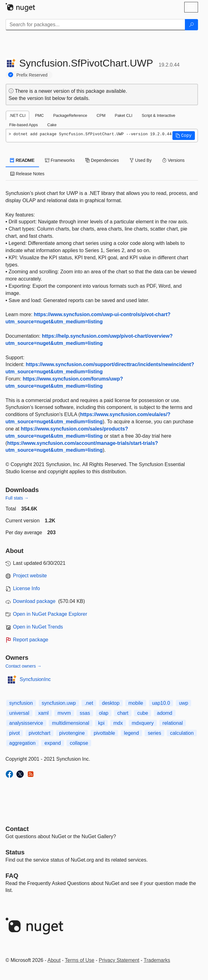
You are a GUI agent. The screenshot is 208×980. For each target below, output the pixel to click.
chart (123, 713)
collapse (79, 743)
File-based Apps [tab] (24, 125)
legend (131, 733)
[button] (184, 136)
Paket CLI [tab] (124, 115)
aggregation (23, 743)
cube (143, 713)
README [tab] (22, 160)
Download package (34, 601)
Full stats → (17, 498)
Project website (30, 576)
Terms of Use (80, 960)
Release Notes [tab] (27, 174)
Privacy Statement (119, 960)
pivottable (104, 733)
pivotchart (40, 733)
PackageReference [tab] (70, 115)
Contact (17, 829)
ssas (85, 713)
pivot (15, 733)
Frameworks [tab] (60, 160)
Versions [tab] (173, 160)
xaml (43, 713)
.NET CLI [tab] (17, 115)
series (154, 733)
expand (53, 743)
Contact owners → (24, 666)
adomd (165, 713)
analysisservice (26, 723)
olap (104, 713)
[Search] (191, 25)
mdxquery (143, 723)
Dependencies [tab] (102, 160)
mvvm (64, 713)
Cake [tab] (52, 125)
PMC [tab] (39, 115)
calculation (182, 733)
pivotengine (72, 733)
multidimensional (70, 723)
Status (15, 852)
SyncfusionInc (35, 679)
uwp (183, 703)
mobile (136, 703)
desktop (111, 703)
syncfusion (21, 703)
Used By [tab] (141, 160)
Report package (31, 640)
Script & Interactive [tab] (158, 115)
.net (89, 703)
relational (173, 723)
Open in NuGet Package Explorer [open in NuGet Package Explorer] (50, 614)
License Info (27, 588)
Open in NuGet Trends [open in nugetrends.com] (38, 627)
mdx (118, 723)
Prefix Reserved (32, 75)
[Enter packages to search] (95, 25)
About (54, 960)
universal (19, 713)
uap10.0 (161, 703)
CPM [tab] (101, 115)
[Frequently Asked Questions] (12, 876)
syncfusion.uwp (59, 703)
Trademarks (157, 960)
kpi (101, 723)
